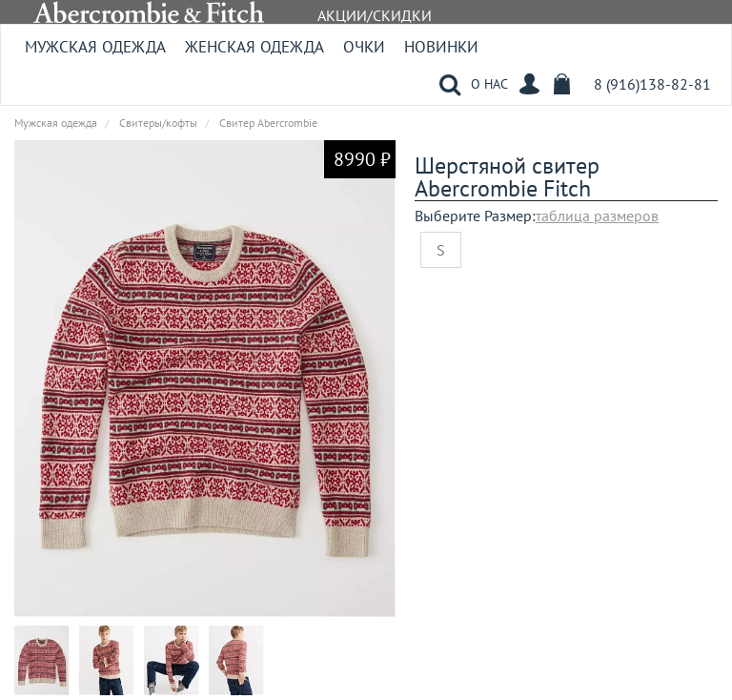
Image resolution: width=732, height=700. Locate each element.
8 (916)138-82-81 (652, 84)
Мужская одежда (95, 47)
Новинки (441, 47)
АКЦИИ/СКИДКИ (375, 15)
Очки (364, 47)
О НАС (489, 84)
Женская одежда (254, 47)
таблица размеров (597, 216)
